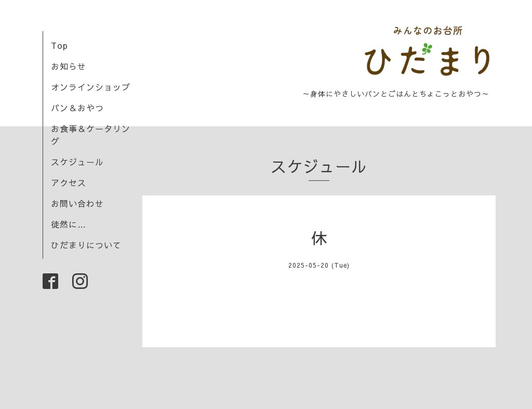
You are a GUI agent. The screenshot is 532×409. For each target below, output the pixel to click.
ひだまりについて (86, 245)
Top (59, 45)
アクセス (69, 182)
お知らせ (69, 66)
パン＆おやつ (77, 108)
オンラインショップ (91, 87)
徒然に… (69, 224)
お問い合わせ (77, 203)
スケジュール (77, 162)
